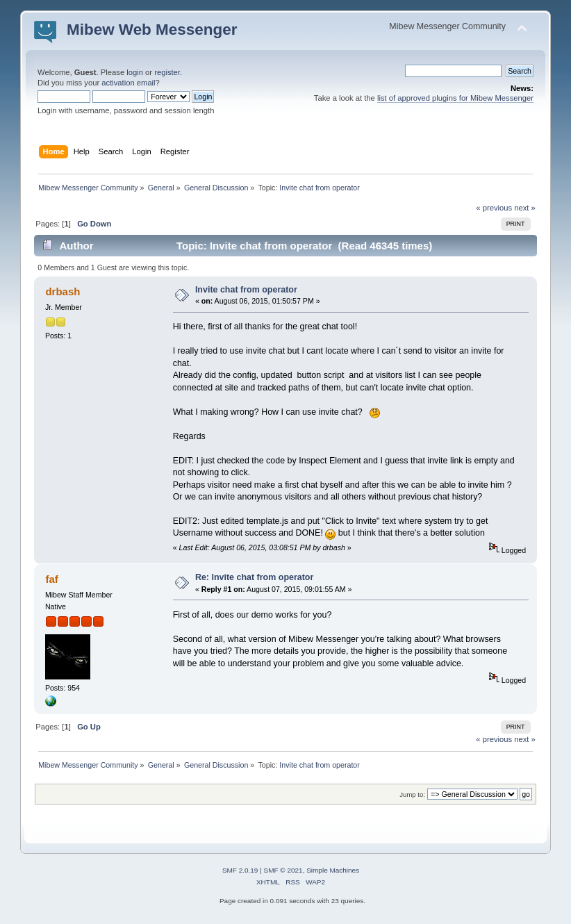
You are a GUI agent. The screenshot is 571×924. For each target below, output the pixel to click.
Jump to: (412, 794)
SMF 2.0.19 (240, 870)
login (135, 72)
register (167, 72)
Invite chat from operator (246, 290)
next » (525, 208)
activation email (128, 83)
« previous (494, 208)
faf (51, 579)
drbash (63, 291)
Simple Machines (333, 870)
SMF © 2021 (283, 870)
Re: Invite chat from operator (254, 577)
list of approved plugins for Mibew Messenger (455, 98)
